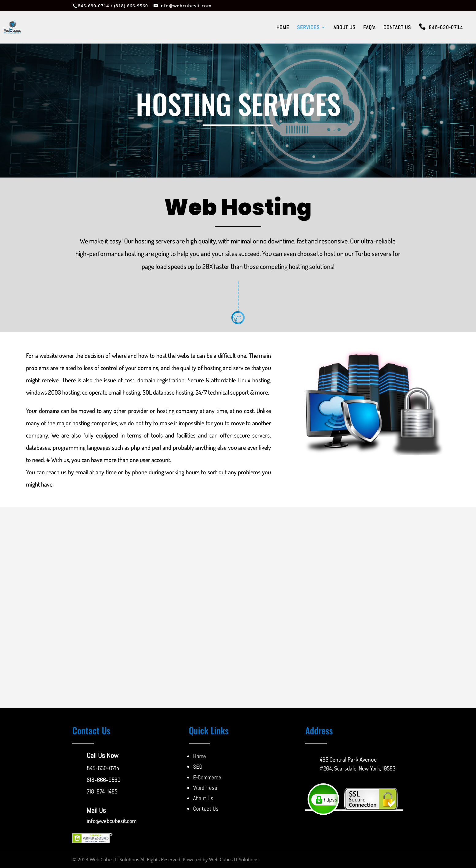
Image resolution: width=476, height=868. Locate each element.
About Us (203, 798)
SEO (198, 767)
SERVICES (308, 28)
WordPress (205, 788)
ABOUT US (345, 28)
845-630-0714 (446, 28)
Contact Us (206, 809)
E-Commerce (207, 777)
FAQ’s (369, 28)
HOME (283, 28)
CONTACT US (397, 28)
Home (200, 756)
